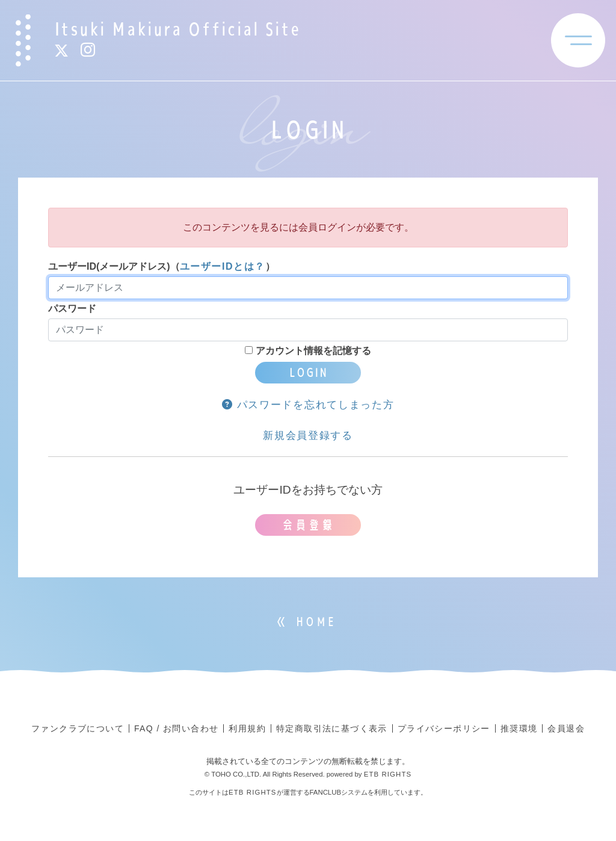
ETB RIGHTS (388, 774)
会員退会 (566, 728)
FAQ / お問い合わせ (176, 728)
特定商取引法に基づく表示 (332, 728)
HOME (316, 622)
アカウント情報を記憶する (308, 351)
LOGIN (308, 372)
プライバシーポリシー (444, 728)
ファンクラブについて (78, 728)
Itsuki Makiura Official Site (177, 29)
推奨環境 (519, 728)
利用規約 (247, 728)
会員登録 (308, 525)
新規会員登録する (308, 436)
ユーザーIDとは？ (223, 266)
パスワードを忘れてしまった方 (308, 405)
